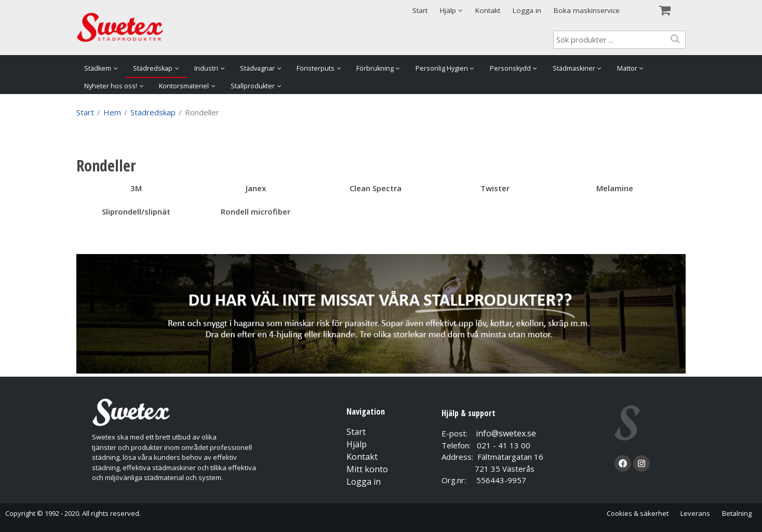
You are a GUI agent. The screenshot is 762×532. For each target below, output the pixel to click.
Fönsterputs (316, 68)
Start (420, 10)
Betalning (737, 513)
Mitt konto (367, 469)
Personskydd (510, 68)
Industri (206, 68)
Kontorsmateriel (184, 86)
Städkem (98, 68)
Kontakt (488, 10)
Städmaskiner (574, 68)
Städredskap (153, 68)
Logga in (527, 10)
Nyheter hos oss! (111, 86)
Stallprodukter (253, 86)
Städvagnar (257, 68)
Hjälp (357, 444)
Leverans (695, 513)
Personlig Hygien (442, 68)
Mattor (627, 68)
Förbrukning (375, 68)
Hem (112, 112)
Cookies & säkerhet (638, 513)
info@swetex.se (506, 433)
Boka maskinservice (587, 10)
